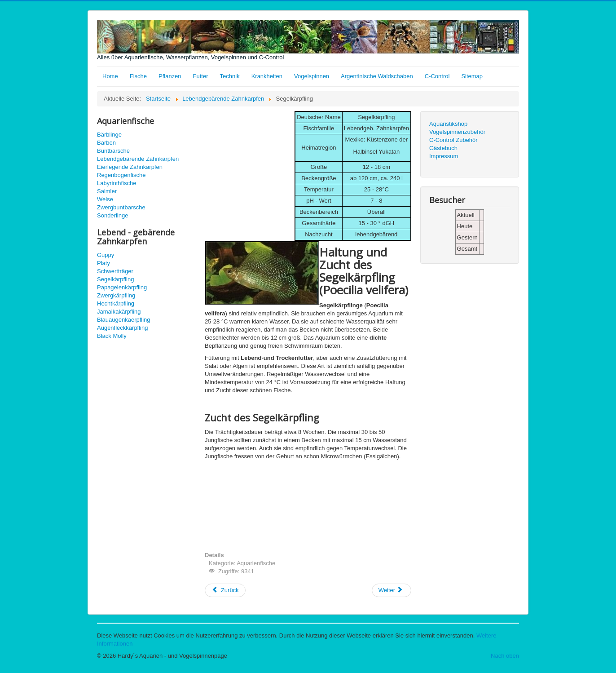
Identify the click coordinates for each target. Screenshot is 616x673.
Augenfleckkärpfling (122, 328)
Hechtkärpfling (116, 303)
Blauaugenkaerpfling (124, 320)
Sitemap (472, 76)
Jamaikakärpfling (119, 312)
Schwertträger (115, 271)
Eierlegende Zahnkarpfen (130, 167)
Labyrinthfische (117, 183)
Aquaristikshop (448, 124)
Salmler (107, 191)
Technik (230, 76)
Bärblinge (109, 135)
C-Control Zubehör (453, 140)
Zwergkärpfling (116, 295)
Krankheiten (267, 76)
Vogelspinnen (312, 76)
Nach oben (505, 656)
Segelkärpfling (115, 279)
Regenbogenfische (121, 175)
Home (110, 76)
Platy (103, 263)
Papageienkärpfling (122, 287)
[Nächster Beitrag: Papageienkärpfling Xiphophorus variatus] (392, 590)
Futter (201, 76)
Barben (106, 143)
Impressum (444, 156)
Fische (138, 76)
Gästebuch (443, 148)
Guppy (106, 255)
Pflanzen (170, 76)
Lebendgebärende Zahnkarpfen (138, 159)
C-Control (437, 76)
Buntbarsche (113, 151)
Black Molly (112, 336)
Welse (105, 199)
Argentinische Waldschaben (377, 76)
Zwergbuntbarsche (121, 207)
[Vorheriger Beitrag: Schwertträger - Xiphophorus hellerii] (225, 590)
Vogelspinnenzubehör (457, 132)
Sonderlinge (112, 215)
